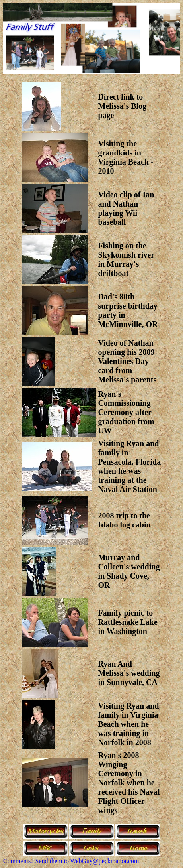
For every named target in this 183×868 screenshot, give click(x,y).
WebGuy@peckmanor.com (105, 861)
